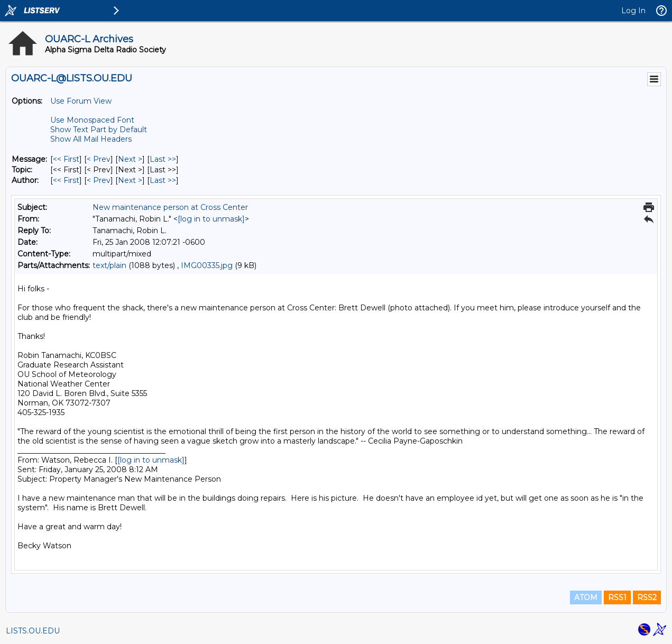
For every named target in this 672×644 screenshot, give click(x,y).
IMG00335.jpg (207, 265)
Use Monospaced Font (92, 120)
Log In (633, 11)
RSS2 (647, 597)
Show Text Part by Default (99, 130)
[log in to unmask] (211, 219)
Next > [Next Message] (130, 159)
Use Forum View (81, 101)
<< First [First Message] (66, 159)
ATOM (586, 597)
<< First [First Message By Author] (66, 180)
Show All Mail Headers (91, 139)
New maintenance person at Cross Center (170, 207)
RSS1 (617, 597)
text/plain (109, 265)
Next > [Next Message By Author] (130, 180)
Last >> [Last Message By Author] (163, 180)
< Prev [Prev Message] (99, 159)
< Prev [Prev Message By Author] (99, 180)
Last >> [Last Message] (163, 159)
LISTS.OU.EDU (33, 631)
